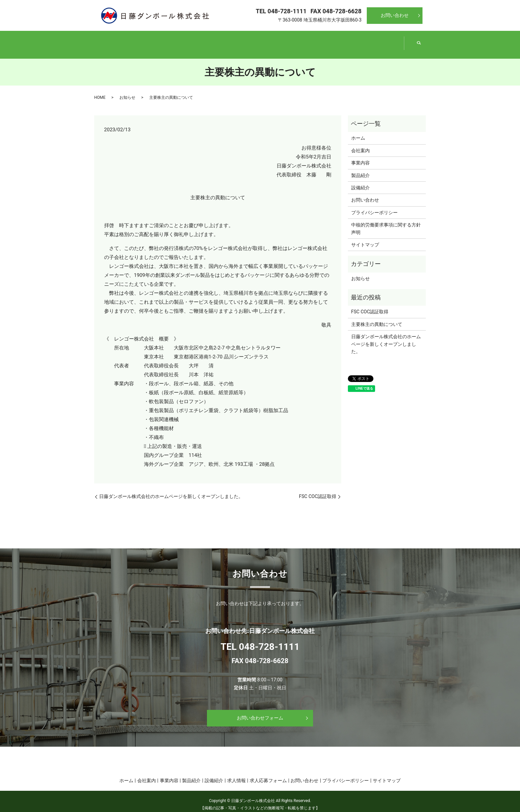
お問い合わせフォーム (260, 712)
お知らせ (127, 91)
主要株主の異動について (377, 318)
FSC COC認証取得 (318, 490)
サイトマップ (365, 238)
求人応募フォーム (268, 774)
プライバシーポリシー (374, 206)
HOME (100, 91)
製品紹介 (311, 41)
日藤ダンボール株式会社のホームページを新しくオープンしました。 (171, 490)
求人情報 (236, 774)
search (419, 42)
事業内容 (249, 41)
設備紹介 (373, 41)
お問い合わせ (395, 15)
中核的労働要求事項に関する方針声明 (386, 222)
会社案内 (187, 41)
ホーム (125, 41)
